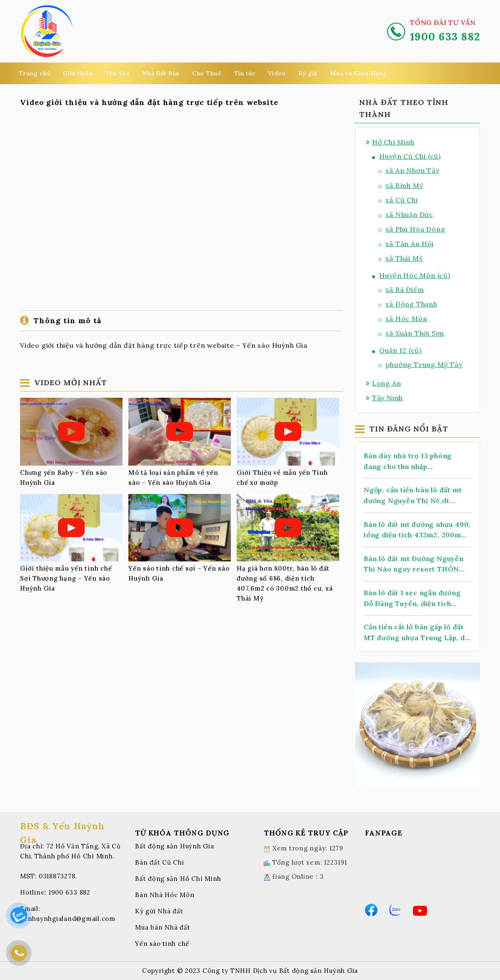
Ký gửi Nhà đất (159, 911)
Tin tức (245, 73)
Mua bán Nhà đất (162, 927)
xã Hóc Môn (403, 319)
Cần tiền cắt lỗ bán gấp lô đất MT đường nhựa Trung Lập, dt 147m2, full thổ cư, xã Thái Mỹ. (416, 633)
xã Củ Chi (398, 200)
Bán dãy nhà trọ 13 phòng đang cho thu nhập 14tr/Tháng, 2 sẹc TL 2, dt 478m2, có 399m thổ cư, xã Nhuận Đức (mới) (410, 462)
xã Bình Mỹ (401, 185)
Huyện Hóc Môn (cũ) (411, 275)
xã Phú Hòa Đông (412, 229)
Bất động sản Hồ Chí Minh (178, 879)
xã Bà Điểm (401, 289)
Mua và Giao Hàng (358, 73)
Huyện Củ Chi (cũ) (406, 156)
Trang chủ (35, 73)
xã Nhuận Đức (406, 214)
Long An (383, 383)
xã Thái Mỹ (400, 258)
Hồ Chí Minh (390, 142)
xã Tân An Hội (406, 244)
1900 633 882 (70, 892)
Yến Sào (117, 73)
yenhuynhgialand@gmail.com (68, 919)
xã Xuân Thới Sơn (411, 333)
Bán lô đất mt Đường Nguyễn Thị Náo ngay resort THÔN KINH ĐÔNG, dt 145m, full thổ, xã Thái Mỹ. (416, 565)
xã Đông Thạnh (408, 304)
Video (277, 73)
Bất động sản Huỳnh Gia (175, 846)
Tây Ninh (384, 398)
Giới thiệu (78, 73)
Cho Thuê (207, 73)
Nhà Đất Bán (161, 73)
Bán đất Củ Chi (160, 862)
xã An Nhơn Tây (409, 170)
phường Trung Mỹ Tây (420, 364)
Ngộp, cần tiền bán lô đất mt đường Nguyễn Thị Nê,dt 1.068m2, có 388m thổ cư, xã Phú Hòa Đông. (413, 496)
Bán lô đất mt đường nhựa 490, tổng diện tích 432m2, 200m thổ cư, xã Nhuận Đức (417, 530)
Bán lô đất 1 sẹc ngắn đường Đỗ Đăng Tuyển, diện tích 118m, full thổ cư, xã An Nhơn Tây (413, 599)
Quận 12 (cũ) (397, 350)
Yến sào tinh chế (162, 944)
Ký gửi (308, 73)
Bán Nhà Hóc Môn (165, 895)
